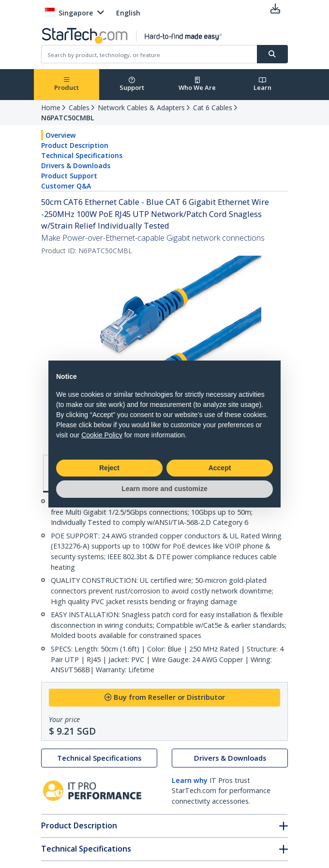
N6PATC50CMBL (67, 118)
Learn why (190, 780)
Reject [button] (109, 468)
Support (132, 84)
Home (51, 108)
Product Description (75, 145)
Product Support (69, 176)
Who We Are (197, 84)
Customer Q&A (66, 186)
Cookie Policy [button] (102, 435)
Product (67, 84)
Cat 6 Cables (213, 108)
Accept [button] (220, 468)
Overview (60, 135)
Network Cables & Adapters (141, 108)
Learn (262, 84)
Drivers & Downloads (76, 166)
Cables (79, 108)
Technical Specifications (82, 155)
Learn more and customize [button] (164, 489)
